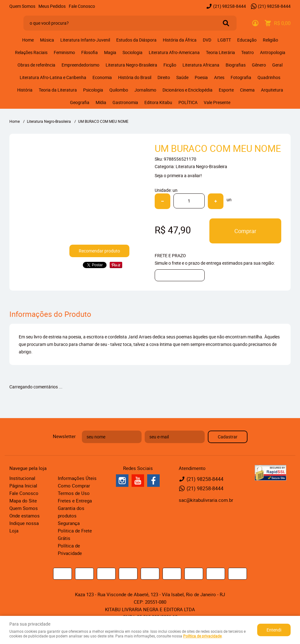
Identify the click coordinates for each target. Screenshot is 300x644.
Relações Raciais (31, 52)
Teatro (247, 52)
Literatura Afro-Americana (174, 52)
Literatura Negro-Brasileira (131, 65)
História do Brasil (135, 77)
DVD (207, 40)
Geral (277, 65)
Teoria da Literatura (58, 90)
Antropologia (273, 52)
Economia (102, 77)
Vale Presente (217, 102)
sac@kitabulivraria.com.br (206, 500)
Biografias (236, 65)
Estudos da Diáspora (136, 40)
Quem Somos (22, 6)
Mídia (101, 102)
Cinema (247, 90)
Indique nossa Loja (24, 527)
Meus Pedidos (52, 6)
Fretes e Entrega (75, 501)
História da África (180, 40)
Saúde (182, 77)
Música (47, 40)
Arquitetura (272, 90)
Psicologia (93, 90)
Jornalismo (145, 90)
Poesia (201, 77)
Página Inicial (23, 486)
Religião (270, 40)
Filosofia (90, 52)
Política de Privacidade (70, 549)
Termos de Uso (74, 493)
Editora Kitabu (158, 102)
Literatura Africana (201, 65)
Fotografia (241, 77)
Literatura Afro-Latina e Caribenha (53, 77)
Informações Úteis (77, 478)
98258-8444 (230, 6)
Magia (110, 52)
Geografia (80, 102)
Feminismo (64, 52)
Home (28, 40)
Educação (247, 40)
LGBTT (224, 40)
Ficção (170, 65)
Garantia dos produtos (71, 512)
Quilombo (119, 90)
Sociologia (132, 52)
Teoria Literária (220, 52)
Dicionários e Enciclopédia (187, 90)
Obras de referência (36, 65)
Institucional (22, 478)
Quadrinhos (269, 77)
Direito (164, 77)
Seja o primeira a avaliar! (178, 175)
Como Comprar (74, 486)
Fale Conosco (82, 6)
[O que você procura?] (226, 23)
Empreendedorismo (80, 65)
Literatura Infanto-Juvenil (85, 40)
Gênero (259, 65)
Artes (219, 77)
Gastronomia (125, 102)
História (25, 90)
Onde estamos (25, 516)
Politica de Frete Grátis (75, 534)
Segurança (69, 523)
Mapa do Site (23, 501)
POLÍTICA (188, 102)
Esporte (226, 90)
